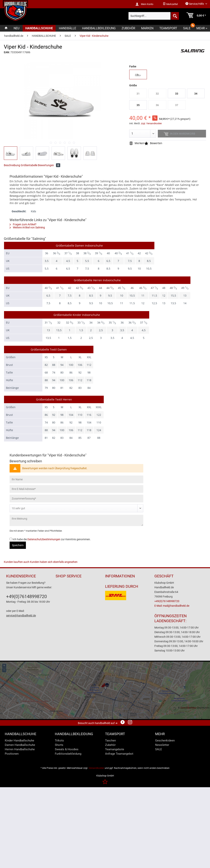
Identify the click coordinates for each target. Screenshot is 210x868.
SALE (159, 749)
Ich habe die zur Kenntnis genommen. (52, 539)
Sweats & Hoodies (67, 749)
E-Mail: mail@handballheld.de (172, 606)
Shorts (59, 745)
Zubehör (110, 745)
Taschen (110, 740)
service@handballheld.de (21, 615)
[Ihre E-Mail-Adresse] (76, 489)
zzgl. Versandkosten (151, 123)
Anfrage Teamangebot (119, 754)
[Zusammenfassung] (76, 499)
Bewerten (153, 143)
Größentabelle (29, 165)
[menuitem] (170, 4)
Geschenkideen (165, 740)
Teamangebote (115, 749)
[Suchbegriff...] (154, 16)
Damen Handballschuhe (20, 745)
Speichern (18, 545)
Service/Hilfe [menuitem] (195, 4)
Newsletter (162, 745)
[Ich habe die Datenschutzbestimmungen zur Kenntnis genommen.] (11, 539)
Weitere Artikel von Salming (27, 227)
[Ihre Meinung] (76, 520)
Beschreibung (12, 165)
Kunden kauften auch (17, 562)
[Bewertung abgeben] (76, 508)
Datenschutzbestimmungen (44, 539)
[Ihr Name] (76, 479)
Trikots (59, 740)
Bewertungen (49, 165)
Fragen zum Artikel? (23, 224)
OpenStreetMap (188, 708)
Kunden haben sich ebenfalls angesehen (54, 562)
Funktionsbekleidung (68, 754)
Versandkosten (96, 768)
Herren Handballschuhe (20, 749)
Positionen (12, 754)
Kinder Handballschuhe (19, 740)
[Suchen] (175, 16)
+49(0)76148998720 (26, 597)
